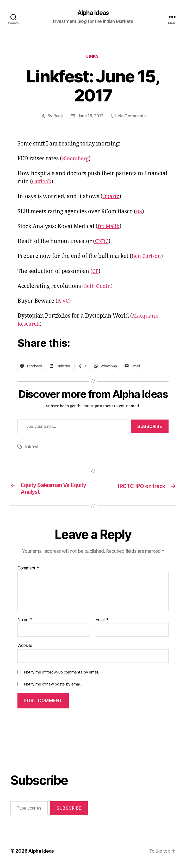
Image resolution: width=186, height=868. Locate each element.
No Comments (132, 117)
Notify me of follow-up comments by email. (61, 674)
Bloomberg (76, 160)
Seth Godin (98, 287)
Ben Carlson (147, 257)
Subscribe (150, 427)
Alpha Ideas (93, 13)
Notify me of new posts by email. (53, 686)
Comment (28, 570)
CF (95, 272)
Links (93, 57)
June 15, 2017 (90, 117)
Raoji (57, 117)
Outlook (42, 183)
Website (25, 648)
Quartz (111, 198)
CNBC (102, 242)
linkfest (32, 448)
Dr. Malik (109, 227)
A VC (63, 302)
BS (139, 212)
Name (25, 622)
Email (102, 622)
